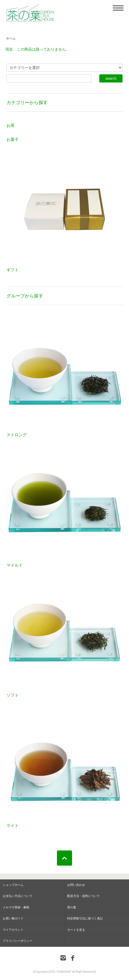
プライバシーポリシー (18, 941)
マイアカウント (13, 930)
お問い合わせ (76, 885)
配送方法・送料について (84, 896)
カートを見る (76, 930)
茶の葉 (72, 907)
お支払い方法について (18, 896)
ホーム (11, 38)
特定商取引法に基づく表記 (85, 918)
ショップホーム (13, 885)
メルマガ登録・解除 (16, 907)
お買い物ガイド (13, 918)
